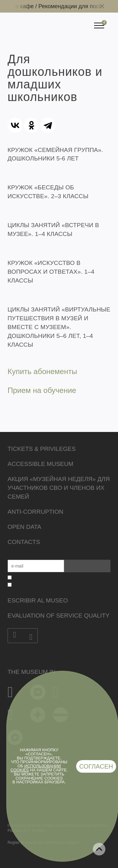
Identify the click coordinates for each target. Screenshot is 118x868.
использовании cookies (36, 768)
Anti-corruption (35, 512)
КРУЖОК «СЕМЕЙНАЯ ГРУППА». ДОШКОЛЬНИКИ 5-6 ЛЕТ (55, 154)
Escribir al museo (38, 600)
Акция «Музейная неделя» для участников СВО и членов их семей (59, 488)
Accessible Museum (40, 464)
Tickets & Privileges (42, 449)
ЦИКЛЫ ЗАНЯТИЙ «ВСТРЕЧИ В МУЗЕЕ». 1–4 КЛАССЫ (53, 230)
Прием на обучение (42, 390)
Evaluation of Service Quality (59, 616)
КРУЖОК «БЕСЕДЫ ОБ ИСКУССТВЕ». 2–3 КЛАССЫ (48, 192)
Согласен (96, 766)
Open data (24, 527)
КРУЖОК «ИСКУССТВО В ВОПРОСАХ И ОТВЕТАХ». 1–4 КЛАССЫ (51, 272)
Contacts (24, 542)
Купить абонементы (42, 371)
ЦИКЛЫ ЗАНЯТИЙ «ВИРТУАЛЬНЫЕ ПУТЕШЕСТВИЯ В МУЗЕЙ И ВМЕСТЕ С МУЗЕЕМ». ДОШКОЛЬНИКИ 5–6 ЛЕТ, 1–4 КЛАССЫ (59, 327)
